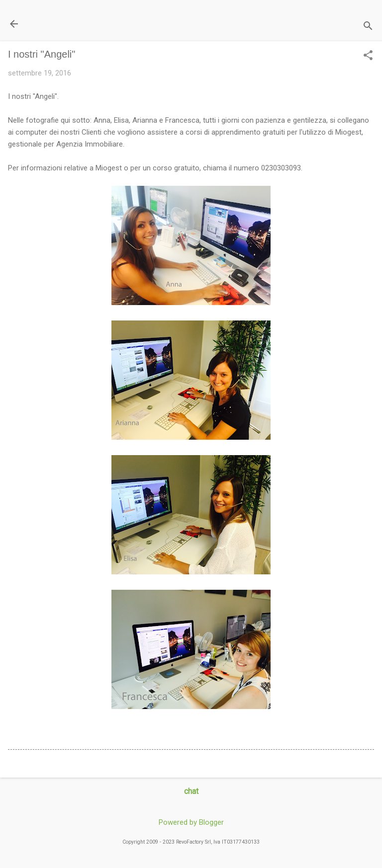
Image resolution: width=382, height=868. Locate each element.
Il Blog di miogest (77, 24)
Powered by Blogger (191, 822)
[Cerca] (368, 27)
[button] (368, 56)
